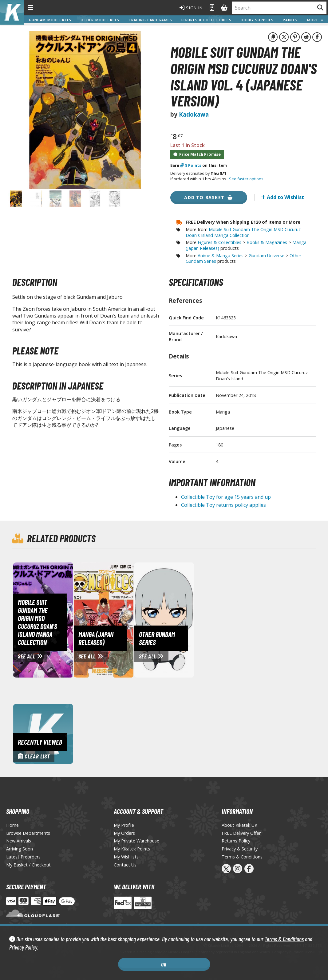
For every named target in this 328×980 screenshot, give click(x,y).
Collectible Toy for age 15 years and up (226, 497)
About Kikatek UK (239, 825)
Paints (290, 20)
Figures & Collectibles (207, 20)
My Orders (124, 833)
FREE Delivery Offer (241, 833)
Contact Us (125, 865)
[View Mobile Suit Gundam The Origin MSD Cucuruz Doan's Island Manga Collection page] (71, 619)
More (315, 20)
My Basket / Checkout (28, 865)
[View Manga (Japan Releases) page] (131, 619)
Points (191, 165)
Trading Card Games (151, 20)
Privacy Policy (23, 947)
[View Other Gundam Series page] (192, 619)
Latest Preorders (23, 857)
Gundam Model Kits (50, 20)
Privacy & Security (240, 849)
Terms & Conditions (284, 939)
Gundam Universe (267, 256)
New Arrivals (19, 841)
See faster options (246, 179)
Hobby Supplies (258, 20)
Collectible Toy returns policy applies (223, 505)
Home (12, 825)
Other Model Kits (100, 20)
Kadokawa (194, 114)
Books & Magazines (267, 242)
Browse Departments (28, 833)
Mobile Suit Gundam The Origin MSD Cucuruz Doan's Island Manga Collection (243, 232)
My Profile (124, 825)
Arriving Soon (20, 849)
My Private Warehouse (136, 841)
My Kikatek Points (132, 849)
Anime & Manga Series (221, 256)
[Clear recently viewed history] (43, 733)
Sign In (187, 8)
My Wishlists (126, 857)
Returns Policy (236, 841)
